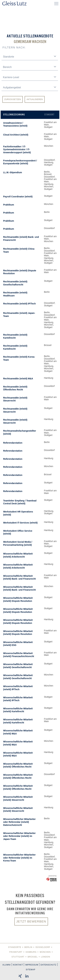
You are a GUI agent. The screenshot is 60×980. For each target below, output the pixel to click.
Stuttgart (18, 957)
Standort (49, 115)
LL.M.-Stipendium (13, 172)
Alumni (6, 965)
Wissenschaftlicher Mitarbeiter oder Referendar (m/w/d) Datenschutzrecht (19, 822)
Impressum (32, 965)
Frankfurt (16, 952)
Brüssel (33, 957)
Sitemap (31, 970)
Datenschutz (48, 965)
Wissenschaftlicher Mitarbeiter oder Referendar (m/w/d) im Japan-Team (19, 836)
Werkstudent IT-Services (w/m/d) (20, 523)
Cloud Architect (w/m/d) (16, 135)
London (46, 957)
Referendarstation (13, 443)
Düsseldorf (43, 947)
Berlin (28, 947)
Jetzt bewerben (31, 921)
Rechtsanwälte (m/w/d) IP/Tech (20, 304)
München (45, 952)
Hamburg (31, 952)
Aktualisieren (35, 99)
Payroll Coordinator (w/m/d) (18, 197)
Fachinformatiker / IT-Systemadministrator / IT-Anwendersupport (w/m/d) (17, 149)
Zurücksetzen (13, 99)
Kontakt (18, 965)
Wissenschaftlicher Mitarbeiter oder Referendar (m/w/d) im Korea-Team (19, 858)
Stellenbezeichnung (14, 115)
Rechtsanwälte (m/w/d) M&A (18, 379)
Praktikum (9, 205)
